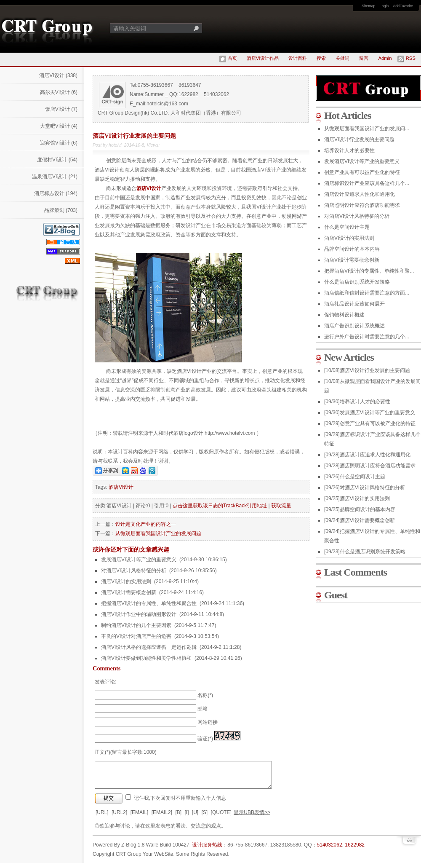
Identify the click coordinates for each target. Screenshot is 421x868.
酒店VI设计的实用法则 (126, 581)
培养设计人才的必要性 (349, 150)
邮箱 (203, 709)
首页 (232, 58)
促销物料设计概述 (344, 315)
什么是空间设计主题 (347, 227)
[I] (187, 817)
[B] (178, 817)
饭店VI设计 (61, 109)
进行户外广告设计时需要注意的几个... (367, 337)
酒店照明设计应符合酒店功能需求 (362, 205)
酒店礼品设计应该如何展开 (354, 304)
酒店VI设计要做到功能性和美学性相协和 (146, 658)
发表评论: (105, 682)
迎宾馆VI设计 (59, 143)
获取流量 (281, 506)
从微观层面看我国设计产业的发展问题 (158, 533)
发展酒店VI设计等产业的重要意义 (139, 560)
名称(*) (205, 695)
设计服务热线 (207, 850)
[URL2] (119, 817)
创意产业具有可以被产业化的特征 (362, 172)
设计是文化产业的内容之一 (146, 524)
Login (384, 6)
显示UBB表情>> (252, 817)
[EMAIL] (140, 817)
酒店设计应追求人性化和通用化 (360, 194)
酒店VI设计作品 (263, 58)
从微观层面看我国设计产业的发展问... (367, 129)
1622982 (355, 850)
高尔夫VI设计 (59, 92)
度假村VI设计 (57, 160)
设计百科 (298, 58)
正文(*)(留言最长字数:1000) (126, 752)
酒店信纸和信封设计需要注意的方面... (367, 293)
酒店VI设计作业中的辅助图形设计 (139, 614)
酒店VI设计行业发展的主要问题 (359, 139)
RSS (411, 58)
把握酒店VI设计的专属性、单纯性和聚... (369, 271)
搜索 (321, 58)
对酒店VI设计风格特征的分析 (134, 571)
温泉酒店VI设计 (55, 177)
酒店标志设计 (56, 193)
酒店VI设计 (58, 75)
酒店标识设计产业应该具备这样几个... (367, 183)
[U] (195, 817)
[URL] (102, 817)
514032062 (330, 850)
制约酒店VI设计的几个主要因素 (136, 625)
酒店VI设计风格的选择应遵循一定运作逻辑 (149, 647)
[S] (205, 817)
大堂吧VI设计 (59, 126)
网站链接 (208, 722)
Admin (385, 58)
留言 (364, 58)
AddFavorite (403, 6)
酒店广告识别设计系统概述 (354, 326)
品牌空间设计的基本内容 (352, 249)
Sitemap (369, 6)
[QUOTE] (221, 817)
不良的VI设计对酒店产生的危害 (136, 636)
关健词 (342, 58)
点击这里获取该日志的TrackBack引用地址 (220, 506)
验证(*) (205, 739)
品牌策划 (61, 210)
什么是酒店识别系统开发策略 (357, 282)
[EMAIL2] (162, 817)
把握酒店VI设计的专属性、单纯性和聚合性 (149, 603)
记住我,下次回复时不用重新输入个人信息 (180, 803)
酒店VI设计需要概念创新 (129, 592)
